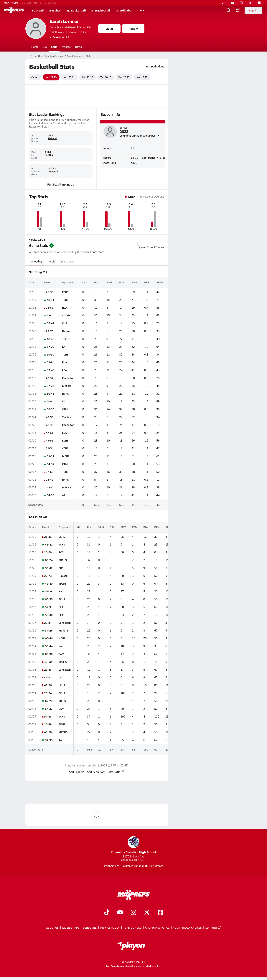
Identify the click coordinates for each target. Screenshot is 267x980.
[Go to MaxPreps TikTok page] (107, 913)
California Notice (157, 928)
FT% (157, 527)
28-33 (49, 425)
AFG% (160, 282)
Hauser (66, 331)
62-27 (50, 456)
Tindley (66, 417)
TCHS (65, 300)
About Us (52, 928)
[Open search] (229, 10)
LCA (64, 370)
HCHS (65, 394)
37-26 (50, 386)
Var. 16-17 (142, 77)
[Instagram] (241, 3)
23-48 (49, 480)
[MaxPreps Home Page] (31, 56)
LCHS (65, 440)
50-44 (50, 401)
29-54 (49, 448)
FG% (134, 282)
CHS (65, 323)
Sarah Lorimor (64, 21)
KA (64, 347)
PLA (65, 362)
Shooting (37, 261)
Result (47, 282)
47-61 (49, 433)
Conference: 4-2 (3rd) (155, 158)
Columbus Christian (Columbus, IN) (70, 27)
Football (38, 10)
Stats (54, 47)
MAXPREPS (11, 3)
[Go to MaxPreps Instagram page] (133, 913)
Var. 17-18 (124, 77)
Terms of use (132, 928)
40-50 (49, 487)
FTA (146, 527)
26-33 (49, 292)
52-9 (50, 362)
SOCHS (66, 315)
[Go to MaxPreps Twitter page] (147, 913)
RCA (65, 308)
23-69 (49, 308)
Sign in (253, 10)
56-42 (50, 323)
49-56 (49, 440)
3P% (123, 527)
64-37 (50, 464)
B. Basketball (76, 10)
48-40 (50, 339)
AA (64, 495)
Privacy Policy (110, 928)
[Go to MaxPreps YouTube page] (120, 913)
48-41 (50, 300)
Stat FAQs (116, 772)
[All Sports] (142, 10)
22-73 (49, 331)
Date (32, 282)
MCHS (66, 456)
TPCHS (66, 339)
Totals (51, 261)
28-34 (49, 378)
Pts (96, 282)
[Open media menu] (238, 10)
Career (35, 77)
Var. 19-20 (88, 77)
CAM (65, 409)
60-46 (50, 394)
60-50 (50, 354)
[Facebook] (259, 3)
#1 (60, 37)
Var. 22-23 (51, 77)
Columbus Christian (54, 56)
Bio (45, 47)
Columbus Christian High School (133, 845)
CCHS (65, 292)
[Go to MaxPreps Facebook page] (160, 913)
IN (39, 56)
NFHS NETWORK (45, 3)
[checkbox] (139, 244)
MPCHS (67, 487)
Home (35, 47)
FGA (122, 282)
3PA (112, 527)
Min (85, 282)
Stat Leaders (77, 772)
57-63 (49, 472)
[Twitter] (250, 3)
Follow (133, 28)
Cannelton (68, 378)
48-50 (49, 417)
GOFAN (26, 3)
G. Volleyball (125, 10)
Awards (66, 47)
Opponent (68, 282)
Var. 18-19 (106, 77)
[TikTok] (224, 3)
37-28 (50, 347)
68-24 (50, 315)
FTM (135, 527)
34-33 (50, 495)
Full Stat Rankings (61, 184)
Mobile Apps (71, 928)
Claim (109, 28)
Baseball (55, 10)
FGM (109, 282)
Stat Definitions (155, 66)
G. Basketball (101, 10)
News (78, 47)
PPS (146, 282)
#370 (134, 163)
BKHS (65, 480)
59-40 (50, 370)
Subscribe (90, 928)
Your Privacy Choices (187, 928)
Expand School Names (151, 245)
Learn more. (98, 252)
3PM (101, 527)
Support (213, 928)
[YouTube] (233, 3)
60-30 (50, 409)
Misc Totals (68, 261)
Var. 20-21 (69, 77)
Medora (67, 386)
